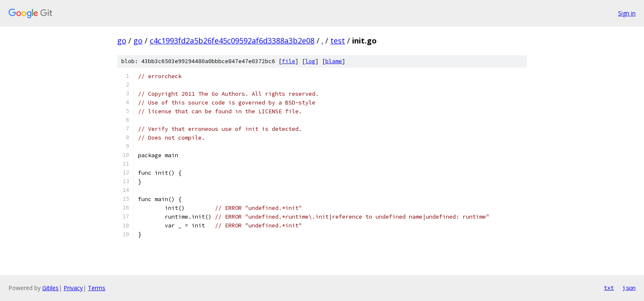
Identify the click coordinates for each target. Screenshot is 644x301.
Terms (97, 288)
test (338, 41)
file (289, 61)
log (310, 61)
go (122, 41)
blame (334, 61)
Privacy (73, 288)
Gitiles (50, 288)
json (629, 288)
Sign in (627, 13)
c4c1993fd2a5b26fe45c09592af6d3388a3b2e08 (232, 41)
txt (609, 288)
